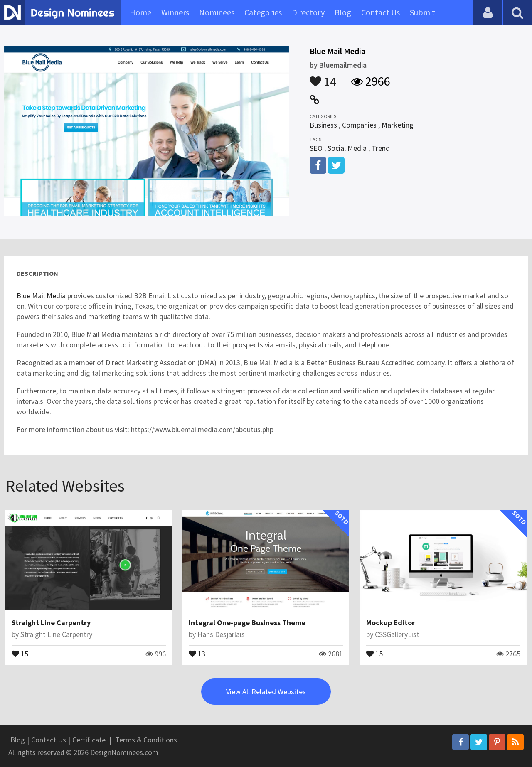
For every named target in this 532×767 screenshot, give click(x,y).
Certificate (89, 740)
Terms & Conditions (146, 740)
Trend (381, 148)
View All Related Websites (266, 692)
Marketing (398, 125)
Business (323, 125)
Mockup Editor (390, 623)
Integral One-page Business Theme (247, 623)
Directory (308, 12)
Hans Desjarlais (221, 634)
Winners (175, 12)
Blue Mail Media (41, 296)
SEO (316, 148)
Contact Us (381, 12)
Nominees (217, 12)
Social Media (347, 148)
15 (20, 653)
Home (140, 12)
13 (197, 653)
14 (323, 77)
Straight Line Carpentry (51, 623)
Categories (263, 12)
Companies (359, 125)
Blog (343, 12)
